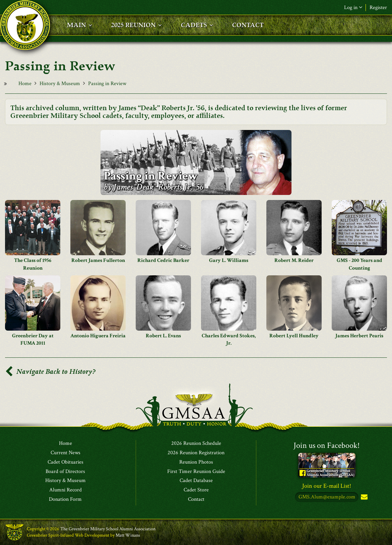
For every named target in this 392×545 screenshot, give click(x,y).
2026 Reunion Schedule (196, 444)
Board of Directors (65, 472)
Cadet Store (196, 490)
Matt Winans (128, 535)
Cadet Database (196, 481)
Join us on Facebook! (327, 445)
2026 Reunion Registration (196, 453)
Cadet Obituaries (66, 462)
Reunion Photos (196, 462)
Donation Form (65, 499)
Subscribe (364, 497)
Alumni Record (66, 490)
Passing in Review (107, 84)
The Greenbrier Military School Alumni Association (108, 529)
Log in (353, 8)
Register (378, 8)
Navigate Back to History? (50, 372)
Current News (66, 453)
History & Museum (60, 84)
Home (25, 84)
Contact (196, 499)
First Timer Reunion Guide (196, 472)
